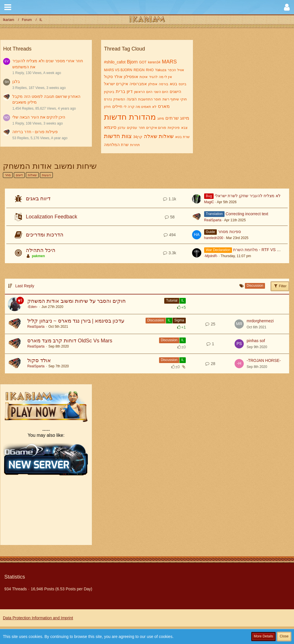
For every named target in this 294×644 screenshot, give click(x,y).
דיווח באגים (38, 199)
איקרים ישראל (116, 84)
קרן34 (138, 137)
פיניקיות (174, 128)
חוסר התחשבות (150, 99)
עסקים (132, 128)
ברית (120, 91)
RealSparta (213, 220)
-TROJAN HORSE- (264, 360)
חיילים (117, 106)
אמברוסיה (138, 84)
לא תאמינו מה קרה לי (140, 107)
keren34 (154, 62)
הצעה (132, 99)
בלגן (16, 82)
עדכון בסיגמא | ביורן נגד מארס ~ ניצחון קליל (76, 321)
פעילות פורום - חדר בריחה (35, 132)
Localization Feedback (52, 217)
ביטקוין (109, 92)
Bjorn (132, 62)
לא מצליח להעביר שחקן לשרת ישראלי (247, 196)
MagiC (209, 202)
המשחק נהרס (114, 99)
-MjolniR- (211, 256)
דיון (130, 91)
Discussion (156, 320)
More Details (263, 636)
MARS (169, 62)
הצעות (46, 175)
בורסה (164, 84)
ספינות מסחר (229, 232)
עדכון (122, 128)
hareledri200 (214, 238)
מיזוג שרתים (177, 118)
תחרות (135, 145)
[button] (8, 7)
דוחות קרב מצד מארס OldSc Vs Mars (70, 341)
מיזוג (161, 119)
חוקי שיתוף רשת (175, 99)
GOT (143, 62)
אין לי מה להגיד (160, 77)
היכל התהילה (41, 250)
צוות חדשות (118, 136)
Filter (280, 286)
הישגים (175, 92)
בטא (173, 84)
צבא (184, 128)
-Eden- (32, 307)
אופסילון (131, 77)
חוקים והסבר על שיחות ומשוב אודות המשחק (77, 301)
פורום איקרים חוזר (152, 128)
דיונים (19, 175)
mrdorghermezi (260, 321)
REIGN (139, 70)
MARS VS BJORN (118, 70)
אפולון (153, 84)
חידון (107, 107)
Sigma (179, 320)
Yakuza (161, 70)
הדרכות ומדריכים (45, 235)
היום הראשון (143, 92)
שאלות (166, 136)
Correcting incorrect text (247, 214)
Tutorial (172, 300)
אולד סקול (113, 77)
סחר (8, 175)
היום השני (161, 92)
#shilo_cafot (115, 62)
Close (284, 636)
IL (183, 300)
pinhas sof (256, 341)
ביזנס (182, 84)
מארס (164, 106)
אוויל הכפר (176, 70)
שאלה (151, 136)
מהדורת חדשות (130, 117)
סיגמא (110, 127)
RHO (150, 70)
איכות (144, 77)
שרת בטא (182, 137)
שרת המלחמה (116, 145)
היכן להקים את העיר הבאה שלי (39, 117)
